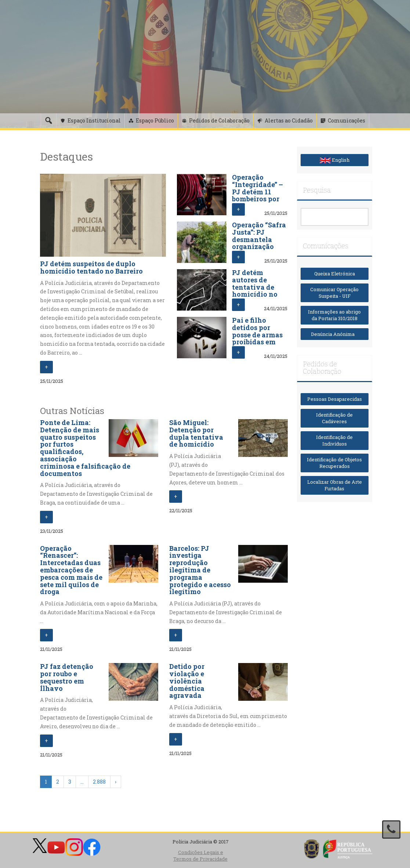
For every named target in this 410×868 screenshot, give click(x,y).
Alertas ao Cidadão (289, 120)
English (335, 160)
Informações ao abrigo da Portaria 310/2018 (334, 315)
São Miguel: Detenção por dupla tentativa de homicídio (196, 433)
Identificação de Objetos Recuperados (334, 463)
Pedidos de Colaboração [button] (219, 120)
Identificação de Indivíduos (334, 441)
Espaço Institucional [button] (94, 120)
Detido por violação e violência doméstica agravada (187, 681)
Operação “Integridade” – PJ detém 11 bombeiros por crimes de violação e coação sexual (257, 199)
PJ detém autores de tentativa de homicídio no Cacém (255, 287)
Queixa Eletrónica (335, 274)
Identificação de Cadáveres (334, 418)
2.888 (99, 782)
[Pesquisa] (48, 121)
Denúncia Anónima (334, 334)
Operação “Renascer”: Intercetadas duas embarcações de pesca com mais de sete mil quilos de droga (71, 570)
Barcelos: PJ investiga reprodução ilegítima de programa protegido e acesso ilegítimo (200, 570)
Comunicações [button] (346, 120)
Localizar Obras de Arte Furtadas (335, 485)
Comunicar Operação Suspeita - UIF (334, 293)
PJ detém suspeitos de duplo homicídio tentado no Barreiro (91, 267)
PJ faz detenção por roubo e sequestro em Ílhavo (67, 677)
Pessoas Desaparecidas (335, 399)
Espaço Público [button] (155, 120)
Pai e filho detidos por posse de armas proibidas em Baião (257, 335)
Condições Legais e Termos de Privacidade (200, 856)
